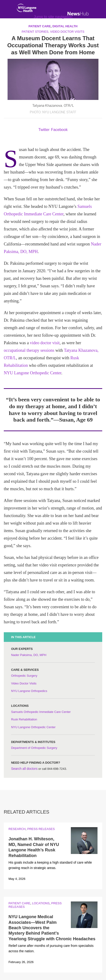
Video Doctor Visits (24, 683)
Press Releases (41, 829)
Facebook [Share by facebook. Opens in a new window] (59, 130)
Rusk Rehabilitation (24, 719)
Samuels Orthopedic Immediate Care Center (41, 712)
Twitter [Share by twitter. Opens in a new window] (44, 130)
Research (17, 829)
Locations (41, 903)
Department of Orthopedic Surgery (34, 748)
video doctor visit (45, 343)
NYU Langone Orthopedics (29, 691)
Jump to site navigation (53, 17)
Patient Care (19, 903)
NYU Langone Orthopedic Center (32, 373)
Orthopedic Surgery (24, 676)
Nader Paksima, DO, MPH (29, 655)
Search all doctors (24, 769)
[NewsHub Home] (78, 14)
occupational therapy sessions (29, 350)
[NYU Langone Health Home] (27, 9)
